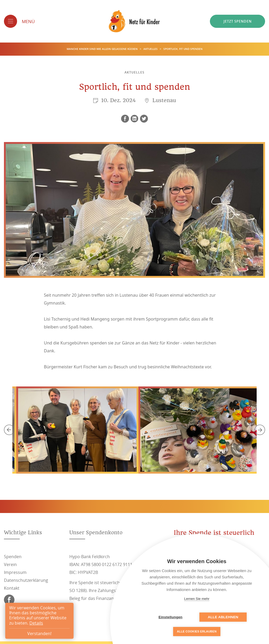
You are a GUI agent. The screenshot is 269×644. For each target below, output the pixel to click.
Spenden (13, 557)
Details (36, 623)
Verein (10, 564)
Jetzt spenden (238, 21)
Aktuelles (151, 49)
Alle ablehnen (223, 617)
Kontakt (12, 588)
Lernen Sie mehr (197, 599)
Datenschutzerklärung (26, 580)
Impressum (15, 572)
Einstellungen (170, 617)
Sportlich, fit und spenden (183, 49)
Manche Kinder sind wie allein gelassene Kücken (103, 49)
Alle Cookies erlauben (197, 631)
